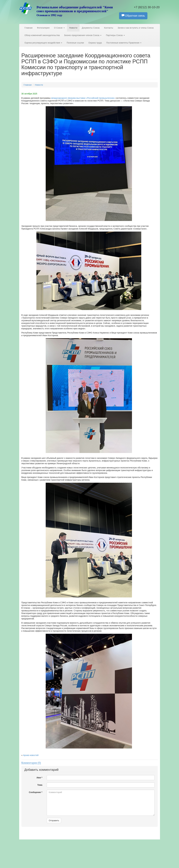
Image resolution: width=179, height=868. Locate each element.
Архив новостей (31, 755)
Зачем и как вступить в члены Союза (136, 28)
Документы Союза (91, 28)
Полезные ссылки (75, 43)
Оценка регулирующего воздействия (43, 43)
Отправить (54, 820)
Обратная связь (133, 16)
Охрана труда (95, 43)
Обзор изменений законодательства (42, 35)
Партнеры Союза (115, 35)
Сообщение (36, 792)
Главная (29, 28)
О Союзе (59, 28)
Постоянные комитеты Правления (124, 43)
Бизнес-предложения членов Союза (83, 35)
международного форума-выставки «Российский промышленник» (83, 98)
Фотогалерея (43, 28)
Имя (40, 778)
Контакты (109, 28)
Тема (40, 785)
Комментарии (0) (31, 763)
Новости (73, 28)
